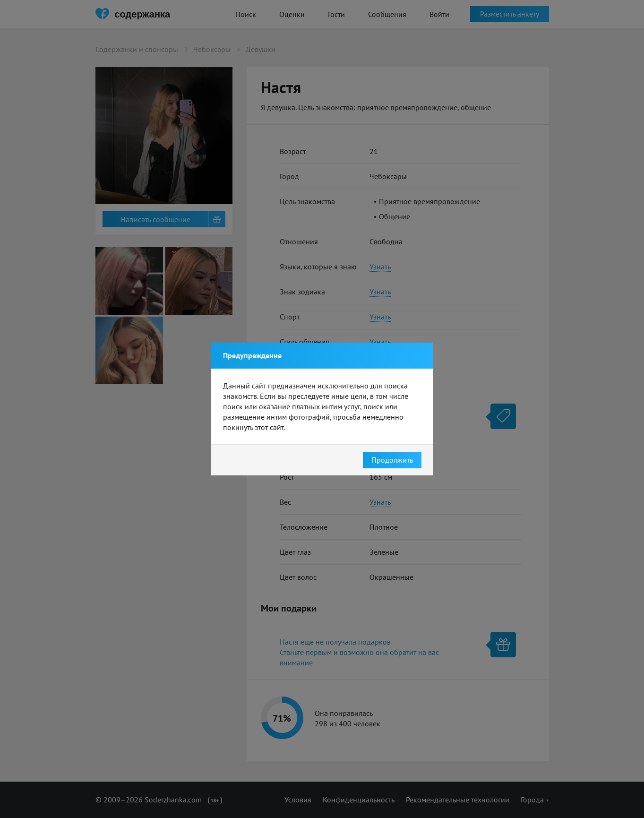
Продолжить (392, 460)
